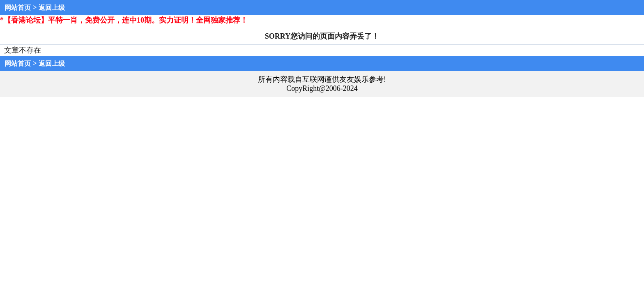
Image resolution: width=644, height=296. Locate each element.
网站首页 (18, 8)
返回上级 (52, 8)
